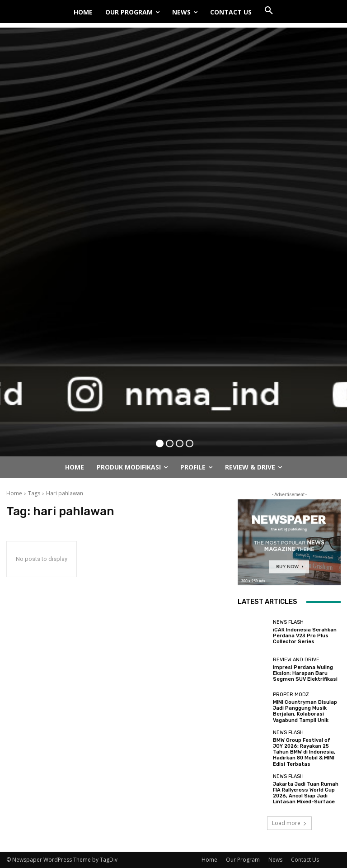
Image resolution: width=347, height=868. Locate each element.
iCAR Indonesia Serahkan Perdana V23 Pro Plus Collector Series (305, 636)
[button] (269, 11)
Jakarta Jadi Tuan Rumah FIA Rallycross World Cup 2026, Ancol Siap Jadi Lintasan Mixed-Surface (306, 793)
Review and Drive (296, 660)
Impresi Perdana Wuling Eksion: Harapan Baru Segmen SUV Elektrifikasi (305, 673)
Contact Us (305, 860)
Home (14, 493)
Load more (289, 823)
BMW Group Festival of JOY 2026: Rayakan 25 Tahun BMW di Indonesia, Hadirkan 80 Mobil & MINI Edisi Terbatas (304, 752)
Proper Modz (291, 695)
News (275, 860)
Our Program (243, 860)
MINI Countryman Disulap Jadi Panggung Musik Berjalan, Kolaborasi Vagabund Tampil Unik (305, 711)
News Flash (288, 622)
